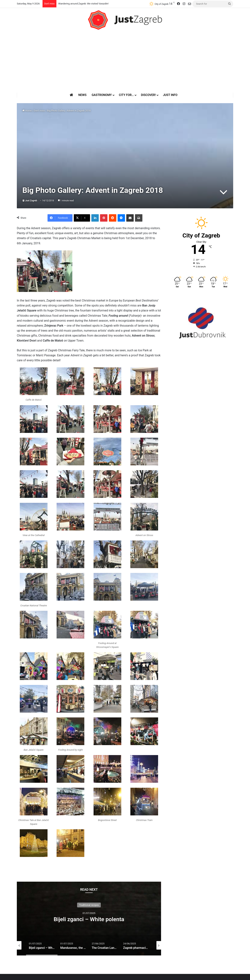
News (82, 95)
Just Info (170, 95)
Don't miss (39, 111)
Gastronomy (102, 95)
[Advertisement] (125, 61)
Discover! (148, 95)
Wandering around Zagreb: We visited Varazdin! (83, 4)
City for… (126, 95)
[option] (89, 919)
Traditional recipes (89, 905)
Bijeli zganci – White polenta (89, 919)
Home (27, 111)
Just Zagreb (31, 201)
